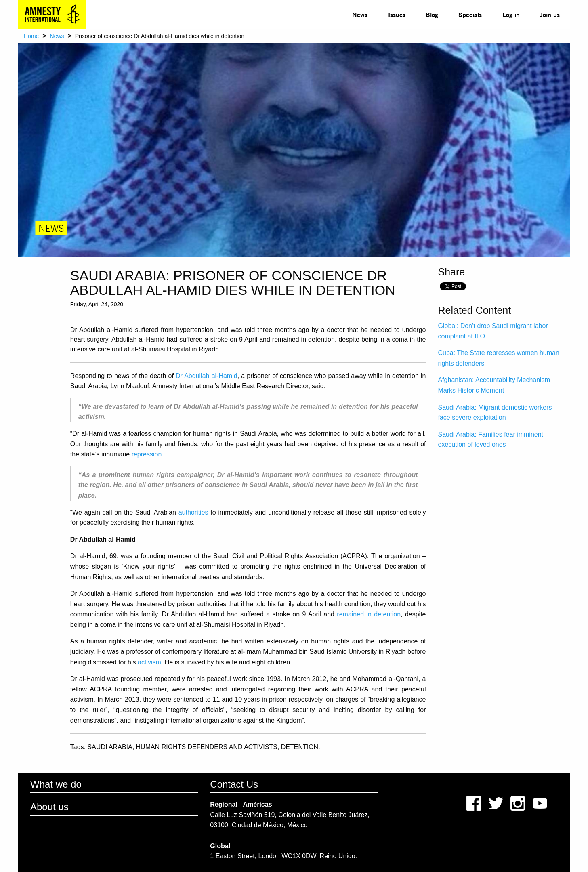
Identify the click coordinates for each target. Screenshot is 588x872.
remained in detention (369, 614)
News (360, 14)
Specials (470, 14)
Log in (511, 14)
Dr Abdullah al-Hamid (207, 376)
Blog (432, 14)
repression (147, 454)
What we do (56, 784)
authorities (193, 512)
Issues (397, 14)
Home (31, 36)
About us (49, 807)
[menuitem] (360, 15)
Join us (550, 14)
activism (149, 662)
